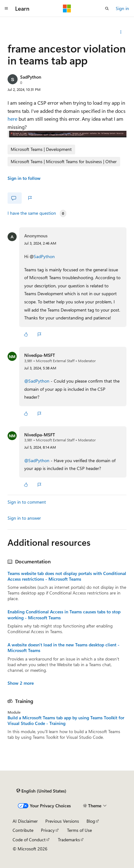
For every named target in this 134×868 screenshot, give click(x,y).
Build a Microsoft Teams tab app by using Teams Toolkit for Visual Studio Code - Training (66, 721)
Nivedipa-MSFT (40, 355)
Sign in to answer (24, 518)
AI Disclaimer (25, 821)
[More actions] (121, 32)
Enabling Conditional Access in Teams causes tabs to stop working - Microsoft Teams (64, 615)
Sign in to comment (27, 502)
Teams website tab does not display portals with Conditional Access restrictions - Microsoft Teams (67, 576)
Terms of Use (79, 830)
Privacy (48, 830)
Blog (91, 821)
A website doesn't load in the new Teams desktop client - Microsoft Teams (64, 648)
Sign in (122, 8)
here (12, 119)
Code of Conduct (29, 840)
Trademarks (69, 840)
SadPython (31, 77)
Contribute (23, 830)
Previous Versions (62, 821)
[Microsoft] (67, 8)
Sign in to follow (24, 178)
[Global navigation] (6, 8)
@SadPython (37, 381)
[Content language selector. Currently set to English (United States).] (41, 791)
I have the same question (32, 213)
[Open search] (107, 8)
